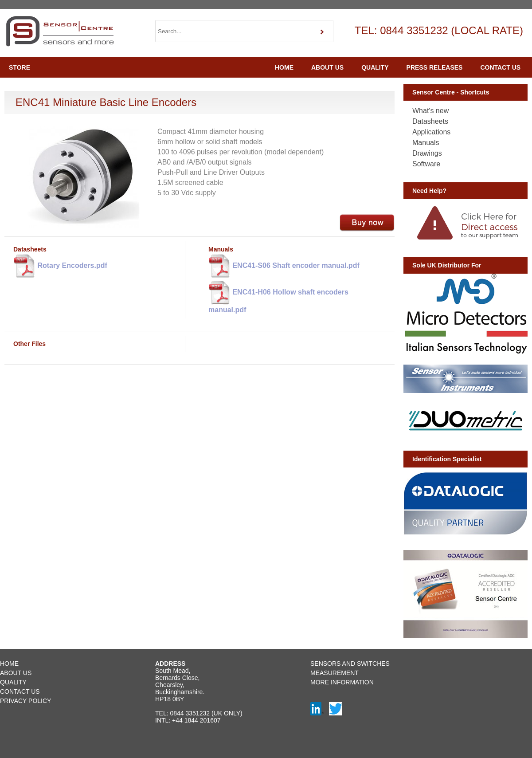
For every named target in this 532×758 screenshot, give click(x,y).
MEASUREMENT (334, 673)
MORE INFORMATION (342, 682)
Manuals (426, 143)
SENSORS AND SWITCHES (350, 664)
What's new (430, 111)
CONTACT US (500, 67)
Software (426, 164)
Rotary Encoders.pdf (60, 266)
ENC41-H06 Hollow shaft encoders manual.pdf (278, 297)
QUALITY (375, 67)
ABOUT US (327, 67)
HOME (284, 67)
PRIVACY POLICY (25, 701)
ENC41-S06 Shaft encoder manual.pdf (284, 266)
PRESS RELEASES (435, 67)
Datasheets (430, 121)
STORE (20, 67)
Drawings (427, 153)
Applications (431, 132)
